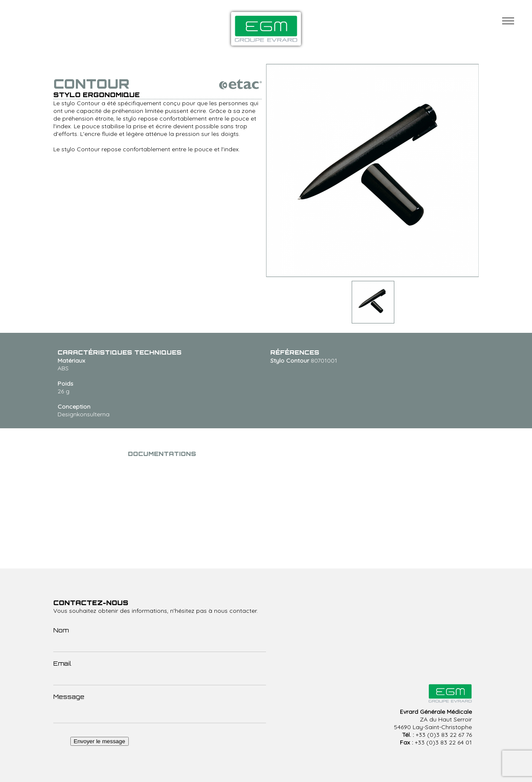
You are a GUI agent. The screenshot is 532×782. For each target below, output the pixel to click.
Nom (61, 630)
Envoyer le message (100, 741)
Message (69, 697)
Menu (508, 21)
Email (62, 663)
